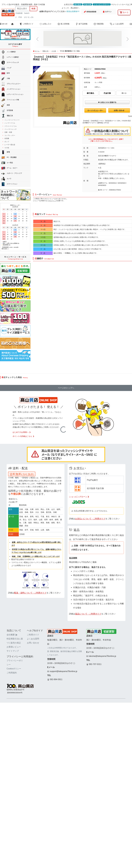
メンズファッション (11, 89)
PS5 (20, 17)
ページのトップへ (66, 388)
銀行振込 (78, 4)
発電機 (7, 138)
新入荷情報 (63, 24)
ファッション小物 (10, 100)
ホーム (37, 51)
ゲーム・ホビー (9, 168)
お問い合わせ (33, 643)
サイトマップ (13, 651)
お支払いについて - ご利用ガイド (90, 519)
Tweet (130, 116)
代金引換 (88, 4)
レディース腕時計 (10, 57)
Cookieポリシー (14, 669)
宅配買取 (99, 24)
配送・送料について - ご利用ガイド (30, 593)
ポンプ (7, 142)
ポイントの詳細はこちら (23, 436)
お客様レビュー (14, 647)
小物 (6, 79)
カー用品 (7, 163)
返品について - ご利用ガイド (88, 614)
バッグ (6, 68)
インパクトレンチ (11, 129)
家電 (6, 152)
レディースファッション (12, 95)
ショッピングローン (102, 4)
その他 (54, 51)
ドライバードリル (11, 126)
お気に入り (45, 24)
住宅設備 (7, 110)
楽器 (6, 105)
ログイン (53, 201)
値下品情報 (81, 24)
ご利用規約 (12, 673)
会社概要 (12, 635)
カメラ (6, 179)
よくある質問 (117, 24)
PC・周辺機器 (9, 157)
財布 (6, 73)
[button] (38, 39)
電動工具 (45, 51)
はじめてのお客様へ (22, 432)
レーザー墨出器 (10, 145)
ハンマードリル (10, 123)
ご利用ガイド (27, 24)
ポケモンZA (29, 17)
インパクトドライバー (12, 120)
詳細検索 (19, 13)
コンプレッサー (10, 135)
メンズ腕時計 (9, 52)
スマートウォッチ (10, 63)
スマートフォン (9, 184)
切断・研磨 (8, 132)
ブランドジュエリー (11, 84)
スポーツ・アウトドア (12, 173)
